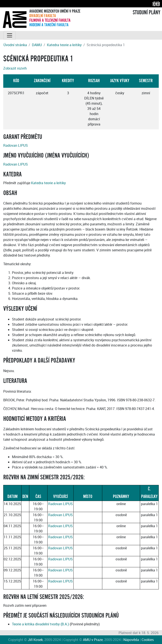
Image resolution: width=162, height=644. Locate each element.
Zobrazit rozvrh (15, 68)
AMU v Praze (93, 640)
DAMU (37, 45)
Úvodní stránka (15, 45)
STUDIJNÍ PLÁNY (146, 13)
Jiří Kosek (35, 640)
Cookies (148, 640)
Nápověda (131, 640)
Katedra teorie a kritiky (64, 45)
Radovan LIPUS (16, 145)
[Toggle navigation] (10, 35)
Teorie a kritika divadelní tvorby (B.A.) (40, 624)
